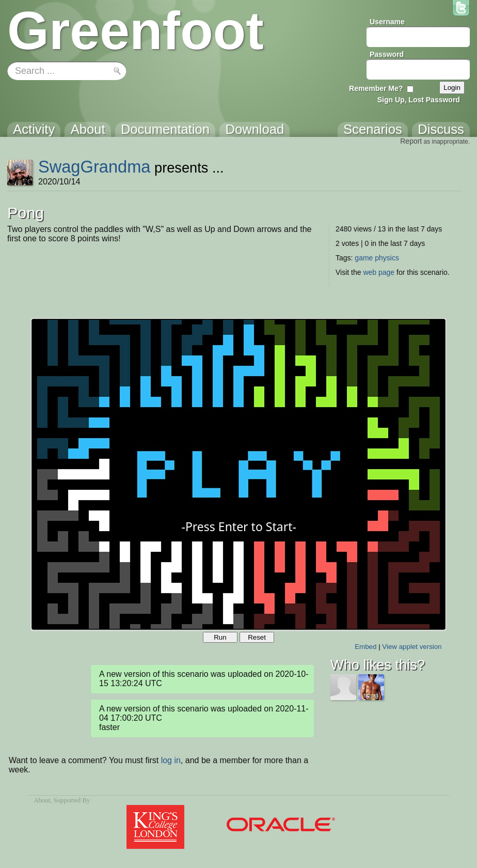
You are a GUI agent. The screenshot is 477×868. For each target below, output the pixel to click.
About (42, 800)
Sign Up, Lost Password (419, 100)
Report (411, 141)
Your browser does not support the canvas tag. (239, 474)
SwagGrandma (94, 167)
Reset (257, 637)
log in (171, 760)
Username (387, 22)
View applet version (412, 647)
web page (379, 272)
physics (387, 258)
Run (220, 637)
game (364, 258)
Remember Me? (376, 88)
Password (387, 54)
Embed (365, 647)
